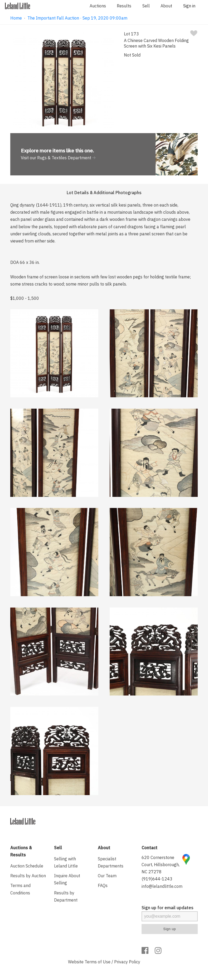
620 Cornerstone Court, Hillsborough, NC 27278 (161, 865)
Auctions (98, 6)
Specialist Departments (111, 862)
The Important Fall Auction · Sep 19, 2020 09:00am (77, 18)
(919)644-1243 (157, 879)
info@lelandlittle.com (162, 886)
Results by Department (66, 896)
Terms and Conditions (20, 889)
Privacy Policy (127, 962)
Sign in (189, 6)
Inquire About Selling (67, 879)
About (166, 6)
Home (16, 18)
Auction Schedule (27, 866)
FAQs (103, 885)
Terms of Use (98, 962)
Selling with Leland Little (66, 862)
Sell (146, 6)
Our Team (107, 876)
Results (124, 6)
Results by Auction (28, 876)
